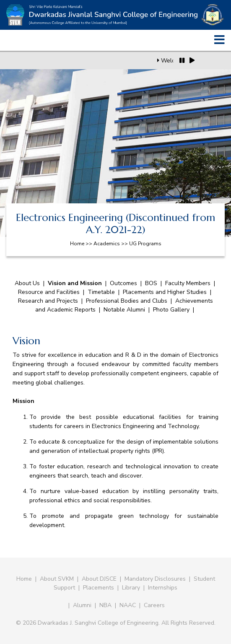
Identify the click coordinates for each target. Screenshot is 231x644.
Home (24, 579)
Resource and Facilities (49, 292)
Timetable (101, 292)
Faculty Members (188, 283)
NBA (105, 605)
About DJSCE (99, 579)
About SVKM (58, 579)
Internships (163, 588)
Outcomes (123, 283)
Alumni (82, 605)
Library (131, 588)
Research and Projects (48, 301)
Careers (154, 605)
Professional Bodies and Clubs (127, 301)
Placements (99, 588)
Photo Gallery (171, 310)
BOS (151, 283)
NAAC (128, 605)
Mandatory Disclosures (155, 579)
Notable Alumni (124, 310)
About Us (27, 283)
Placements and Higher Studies (165, 292)
